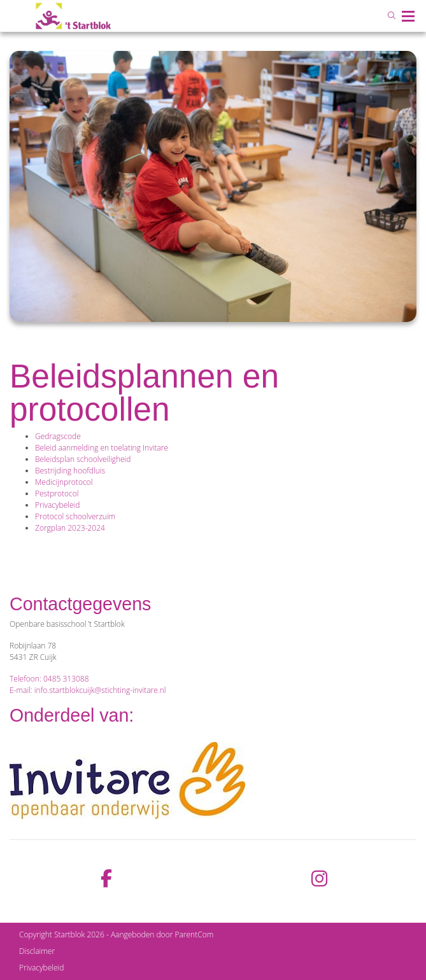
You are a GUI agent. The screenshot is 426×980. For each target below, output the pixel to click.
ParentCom (194, 934)
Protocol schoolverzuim (75, 516)
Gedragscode (58, 436)
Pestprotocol (57, 493)
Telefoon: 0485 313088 (49, 679)
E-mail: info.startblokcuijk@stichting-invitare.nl (88, 690)
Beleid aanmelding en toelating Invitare (102, 448)
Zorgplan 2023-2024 (70, 528)
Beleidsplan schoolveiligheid (83, 459)
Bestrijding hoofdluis (70, 471)
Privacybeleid (57, 505)
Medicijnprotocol (64, 482)
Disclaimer (37, 951)
